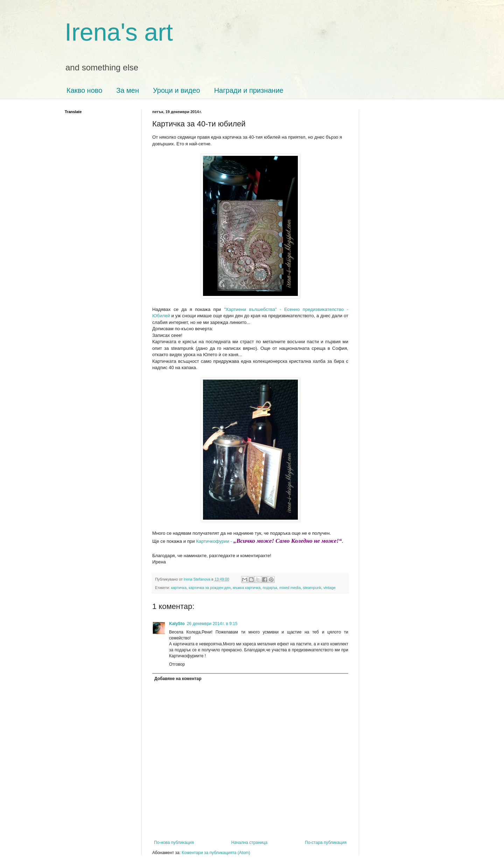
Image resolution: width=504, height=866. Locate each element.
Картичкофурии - (270, 541)
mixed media (290, 588)
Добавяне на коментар (178, 679)
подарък (270, 588)
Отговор (177, 664)
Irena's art (119, 32)
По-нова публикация (174, 843)
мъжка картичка (247, 588)
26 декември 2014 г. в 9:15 (212, 624)
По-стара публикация (326, 843)
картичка (179, 588)
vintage (330, 588)
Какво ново (84, 90)
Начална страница (249, 843)
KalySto (177, 624)
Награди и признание (249, 90)
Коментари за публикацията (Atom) (216, 853)
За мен (128, 90)
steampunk (312, 588)
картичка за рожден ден (210, 588)
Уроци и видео (177, 90)
